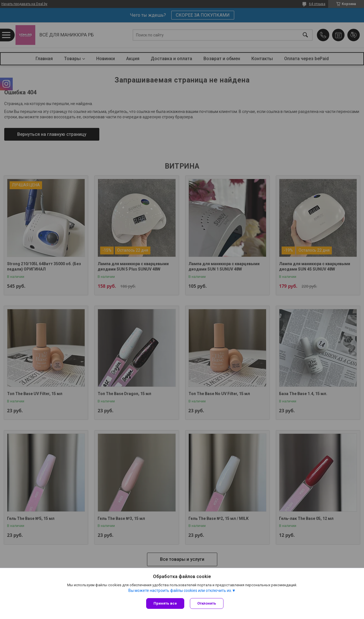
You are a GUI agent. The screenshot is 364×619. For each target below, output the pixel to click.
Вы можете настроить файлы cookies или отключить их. (180, 590)
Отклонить (207, 603)
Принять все (165, 603)
